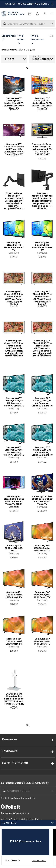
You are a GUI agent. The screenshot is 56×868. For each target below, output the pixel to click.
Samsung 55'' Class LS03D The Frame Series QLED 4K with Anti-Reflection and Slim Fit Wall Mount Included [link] (14, 345)
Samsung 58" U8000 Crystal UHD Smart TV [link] (42, 548)
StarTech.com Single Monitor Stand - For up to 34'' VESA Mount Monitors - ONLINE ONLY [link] (14, 698)
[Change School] (28, 791)
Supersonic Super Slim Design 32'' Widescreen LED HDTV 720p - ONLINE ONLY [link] (42, 148)
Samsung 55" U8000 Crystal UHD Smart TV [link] (14, 641)
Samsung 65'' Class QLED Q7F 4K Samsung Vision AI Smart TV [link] (14, 451)
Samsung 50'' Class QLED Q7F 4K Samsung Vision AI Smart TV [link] (42, 402)
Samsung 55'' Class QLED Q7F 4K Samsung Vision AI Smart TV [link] (42, 451)
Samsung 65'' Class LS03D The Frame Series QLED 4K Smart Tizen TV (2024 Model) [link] (14, 295)
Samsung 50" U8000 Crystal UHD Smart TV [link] (42, 595)
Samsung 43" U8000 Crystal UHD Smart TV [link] (14, 595)
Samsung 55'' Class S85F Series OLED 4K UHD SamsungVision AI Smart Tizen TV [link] (14, 148)
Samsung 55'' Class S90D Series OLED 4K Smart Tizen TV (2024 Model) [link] (14, 500)
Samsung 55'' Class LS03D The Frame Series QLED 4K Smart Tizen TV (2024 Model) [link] (42, 295)
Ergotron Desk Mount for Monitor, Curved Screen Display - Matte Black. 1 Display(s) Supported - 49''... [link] (14, 197)
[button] (52, 14)
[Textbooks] (30, 14)
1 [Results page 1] (28, 68)
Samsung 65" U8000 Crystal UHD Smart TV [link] (42, 641)
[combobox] (28, 791)
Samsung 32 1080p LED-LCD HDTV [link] (14, 548)
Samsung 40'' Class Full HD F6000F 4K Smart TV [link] (42, 246)
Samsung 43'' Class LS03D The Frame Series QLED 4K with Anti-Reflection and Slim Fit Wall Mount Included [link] (42, 345)
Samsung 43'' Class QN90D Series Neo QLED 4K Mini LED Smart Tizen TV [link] (14, 102)
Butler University (25, 783)
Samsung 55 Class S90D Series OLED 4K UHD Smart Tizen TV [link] (42, 500)
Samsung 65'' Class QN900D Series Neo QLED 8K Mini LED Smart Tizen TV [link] (42, 102)
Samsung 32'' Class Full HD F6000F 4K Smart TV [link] (14, 246)
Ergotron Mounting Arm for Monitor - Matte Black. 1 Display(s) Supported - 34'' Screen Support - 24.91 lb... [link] (42, 197)
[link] (45, 14)
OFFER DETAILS (39, 861)
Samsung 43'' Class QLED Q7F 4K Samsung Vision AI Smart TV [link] (14, 402)
